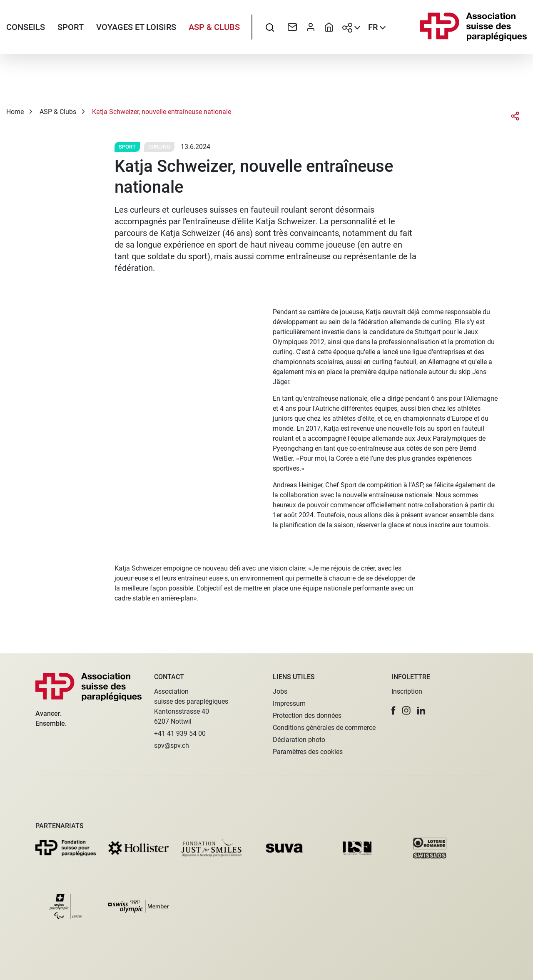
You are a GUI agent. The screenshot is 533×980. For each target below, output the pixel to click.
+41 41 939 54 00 (180, 733)
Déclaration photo (299, 740)
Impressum (289, 703)
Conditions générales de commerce (324, 728)
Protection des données (307, 716)
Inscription (407, 691)
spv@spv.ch (172, 746)
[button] (394, 711)
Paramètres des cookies (308, 752)
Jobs (280, 691)
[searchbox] (270, 27)
